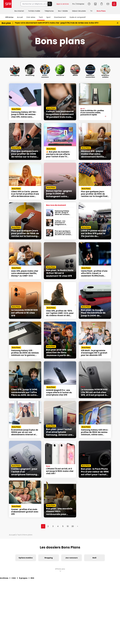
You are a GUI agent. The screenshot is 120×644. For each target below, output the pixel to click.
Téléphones (49, 11)
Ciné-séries (31, 17)
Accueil (20, 17)
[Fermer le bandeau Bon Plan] (118, 23)
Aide (89, 4)
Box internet (19, 11)
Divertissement (60, 17)
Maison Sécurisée (79, 11)
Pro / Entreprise (78, 4)
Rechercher (50, 4)
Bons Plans (101, 11)
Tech (41, 17)
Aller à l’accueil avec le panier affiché (102, 4)
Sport (48, 17)
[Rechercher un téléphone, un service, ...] (34, 4)
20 (73, 526)
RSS (32, 578)
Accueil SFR (8, 4)
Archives (4, 578)
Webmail (108, 4)
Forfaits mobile (34, 11)
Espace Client (114, 4)
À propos (23, 578)
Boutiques (95, 4)
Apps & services (63, 4)
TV (91, 11)
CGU (14, 578)
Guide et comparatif (78, 17)
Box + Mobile (63, 11)
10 (68, 526)
